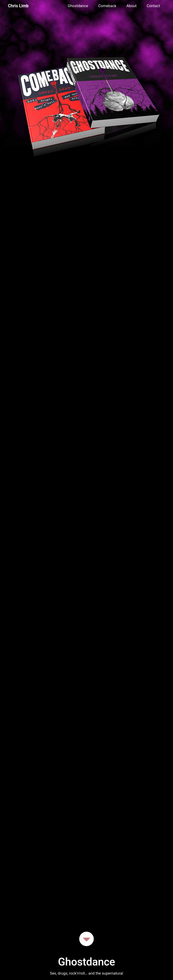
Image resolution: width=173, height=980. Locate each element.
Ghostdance (78, 6)
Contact (153, 6)
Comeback (107, 6)
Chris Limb (18, 6)
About (131, 6)
